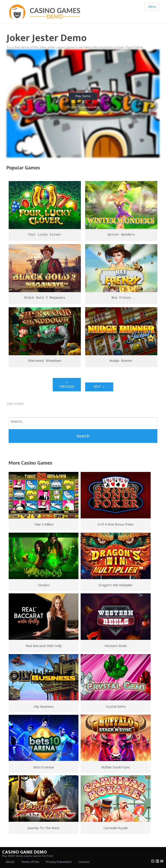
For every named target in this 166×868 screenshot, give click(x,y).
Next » (99, 387)
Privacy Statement (59, 862)
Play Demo (83, 96)
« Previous (67, 385)
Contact (84, 862)
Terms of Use (30, 862)
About (10, 862)
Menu (152, 7)
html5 (19, 404)
